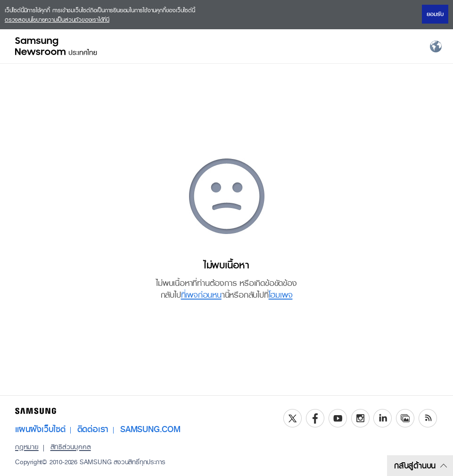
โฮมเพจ (281, 295)
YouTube (338, 418)
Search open (368, 46)
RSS (428, 418)
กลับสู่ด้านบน (420, 466)
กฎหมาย (27, 447)
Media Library (405, 418)
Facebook (315, 418)
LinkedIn (383, 418)
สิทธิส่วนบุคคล (71, 447)
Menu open (402, 46)
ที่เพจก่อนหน (201, 295)
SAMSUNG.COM (150, 429)
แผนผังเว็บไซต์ (40, 429)
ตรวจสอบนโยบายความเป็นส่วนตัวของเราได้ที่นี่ (57, 20)
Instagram (360, 418)
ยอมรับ (435, 14)
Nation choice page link (436, 46)
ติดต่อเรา (93, 429)
